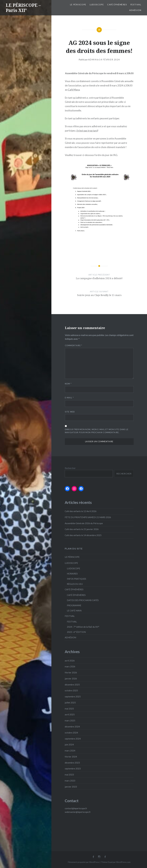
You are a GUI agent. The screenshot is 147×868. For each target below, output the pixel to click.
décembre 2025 (72, 685)
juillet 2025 (70, 703)
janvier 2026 (71, 679)
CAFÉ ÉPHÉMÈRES (117, 5)
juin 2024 (69, 745)
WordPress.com (123, 862)
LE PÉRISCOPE (78, 5)
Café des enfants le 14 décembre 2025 (83, 535)
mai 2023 (69, 775)
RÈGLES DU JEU (75, 584)
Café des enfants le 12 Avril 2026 (81, 511)
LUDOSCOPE (97, 5)
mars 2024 (70, 751)
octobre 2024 (71, 733)
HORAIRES (72, 574)
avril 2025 (70, 714)
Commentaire (74, 345)
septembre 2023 (73, 769)
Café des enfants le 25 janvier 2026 (82, 529)
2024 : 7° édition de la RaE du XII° (83, 627)
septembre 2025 (73, 696)
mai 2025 (69, 709)
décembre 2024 (72, 727)
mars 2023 (70, 781)
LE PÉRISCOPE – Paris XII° (23, 8)
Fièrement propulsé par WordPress (84, 862)
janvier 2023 (71, 787)
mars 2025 (70, 721)
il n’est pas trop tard (87, 131)
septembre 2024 (73, 739)
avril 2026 (70, 661)
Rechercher (70, 468)
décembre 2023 (72, 763)
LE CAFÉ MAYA (74, 611)
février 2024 (71, 757)
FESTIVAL (136, 5)
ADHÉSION (135, 10)
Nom (68, 384)
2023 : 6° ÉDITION (76, 632)
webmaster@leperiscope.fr (78, 812)
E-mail (69, 398)
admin (92, 60)
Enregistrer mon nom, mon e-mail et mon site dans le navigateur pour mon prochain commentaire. (97, 431)
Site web (70, 412)
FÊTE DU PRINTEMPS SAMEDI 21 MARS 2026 (88, 517)
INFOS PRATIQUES (77, 579)
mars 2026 (70, 666)
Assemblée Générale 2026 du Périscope (84, 523)
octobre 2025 (71, 690)
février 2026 (71, 672)
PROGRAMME (74, 605)
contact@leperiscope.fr (76, 808)
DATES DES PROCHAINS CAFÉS (83, 600)
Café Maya (74, 90)
